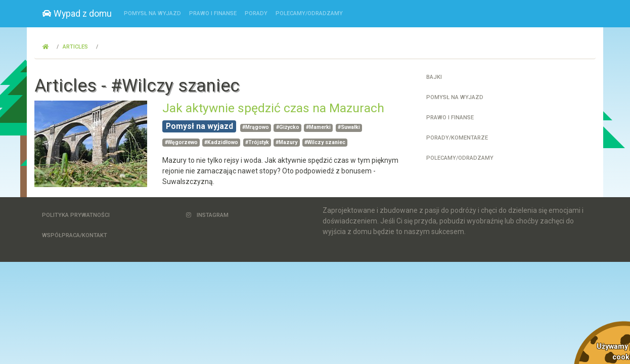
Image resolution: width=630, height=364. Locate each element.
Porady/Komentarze (457, 138)
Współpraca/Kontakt (75, 235)
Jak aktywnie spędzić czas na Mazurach (273, 108)
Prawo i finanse (213, 13)
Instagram (207, 215)
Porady (256, 13)
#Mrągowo (256, 127)
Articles (75, 47)
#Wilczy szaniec (325, 142)
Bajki (434, 77)
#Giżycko (288, 127)
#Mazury (286, 142)
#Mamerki (318, 127)
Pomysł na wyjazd (152, 13)
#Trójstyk (257, 142)
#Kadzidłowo (221, 142)
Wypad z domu (77, 14)
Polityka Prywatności (76, 215)
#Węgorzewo (181, 142)
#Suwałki (349, 127)
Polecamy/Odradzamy (309, 13)
